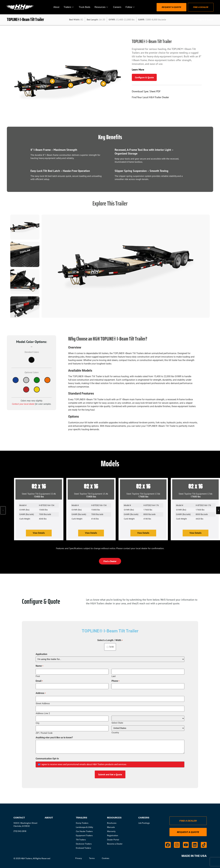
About (56, 7)
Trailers (69, 7)
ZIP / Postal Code (44, 733)
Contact (19, 818)
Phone (115, 681)
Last (114, 676)
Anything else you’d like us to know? (54, 738)
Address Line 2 (43, 713)
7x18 (110, 647)
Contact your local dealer (23, 404)
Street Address (43, 703)
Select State (117, 723)
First (38, 676)
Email (39, 681)
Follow (130, 7)
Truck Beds (84, 7)
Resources (101, 7)
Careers (117, 7)
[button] (3, 510)
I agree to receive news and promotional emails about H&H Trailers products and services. (84, 764)
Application (41, 654)
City (38, 723)
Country (115, 733)
